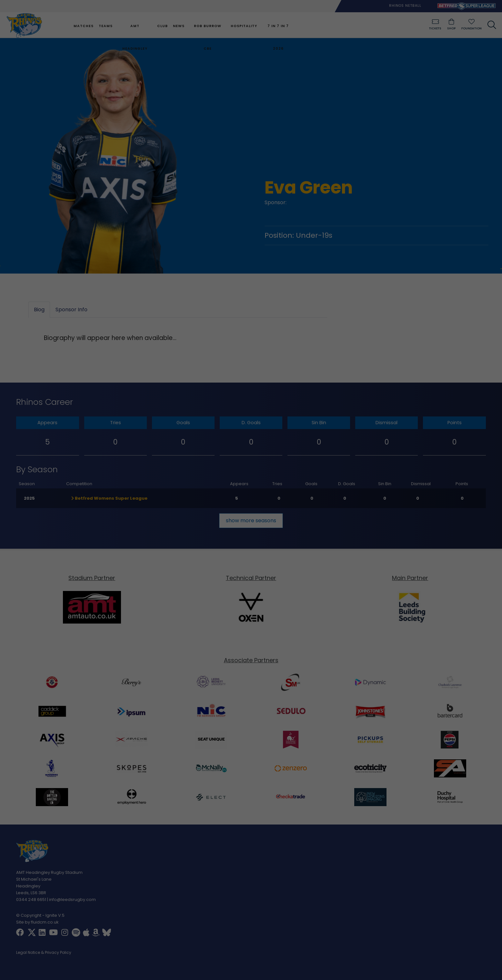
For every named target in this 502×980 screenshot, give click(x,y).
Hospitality (243, 26)
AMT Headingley (134, 37)
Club (162, 26)
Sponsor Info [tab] (71, 310)
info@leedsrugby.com (72, 900)
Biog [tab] (39, 310)
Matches (83, 26)
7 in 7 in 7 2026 (277, 37)
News (178, 26)
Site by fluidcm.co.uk (37, 922)
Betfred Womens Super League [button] (109, 498)
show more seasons (251, 520)
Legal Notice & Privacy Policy (44, 953)
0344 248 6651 (31, 900)
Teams (105, 26)
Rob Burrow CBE (207, 37)
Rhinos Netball (405, 6)
